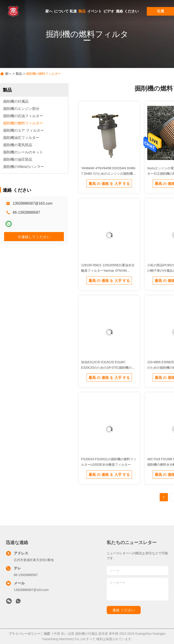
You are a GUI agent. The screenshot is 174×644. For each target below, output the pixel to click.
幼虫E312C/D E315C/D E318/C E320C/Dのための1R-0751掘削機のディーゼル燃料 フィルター (108, 368)
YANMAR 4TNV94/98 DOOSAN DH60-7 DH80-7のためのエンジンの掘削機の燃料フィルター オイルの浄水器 (109, 174)
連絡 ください (127, 11)
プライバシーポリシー (24, 634)
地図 (47, 634)
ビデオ (109, 11)
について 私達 (65, 11)
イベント (94, 11)
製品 (82, 11)
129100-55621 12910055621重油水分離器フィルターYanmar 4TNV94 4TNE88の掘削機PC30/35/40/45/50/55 (108, 271)
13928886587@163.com (33, 203)
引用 (160, 11)
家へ (49, 11)
